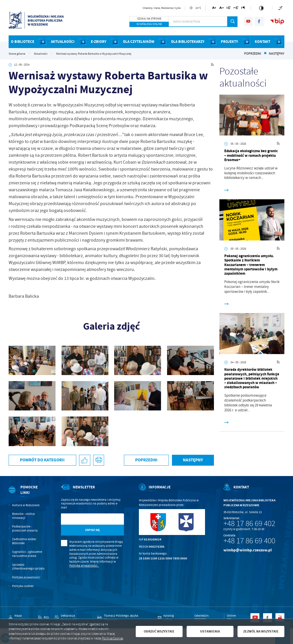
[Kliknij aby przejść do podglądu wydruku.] (99, 460)
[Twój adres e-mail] (83, 519)
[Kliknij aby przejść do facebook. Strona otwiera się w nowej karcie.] (259, 21)
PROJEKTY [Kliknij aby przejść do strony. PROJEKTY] (229, 42)
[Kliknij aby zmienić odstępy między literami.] (221, 9)
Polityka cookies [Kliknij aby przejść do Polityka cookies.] (23, 586)
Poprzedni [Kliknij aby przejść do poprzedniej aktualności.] (253, 54)
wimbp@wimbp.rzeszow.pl (248, 550)
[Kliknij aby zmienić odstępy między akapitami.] (243, 9)
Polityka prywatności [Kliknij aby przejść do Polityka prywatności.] (26, 577)
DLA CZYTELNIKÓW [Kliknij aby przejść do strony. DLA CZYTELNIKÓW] (139, 42)
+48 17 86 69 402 (249, 523)
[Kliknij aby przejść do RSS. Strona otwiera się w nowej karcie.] (212, 65)
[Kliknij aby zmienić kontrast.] (261, 8)
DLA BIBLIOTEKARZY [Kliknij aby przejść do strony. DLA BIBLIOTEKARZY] (188, 42)
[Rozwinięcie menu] (27, 494)
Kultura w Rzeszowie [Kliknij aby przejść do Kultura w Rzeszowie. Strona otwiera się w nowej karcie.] (26, 505)
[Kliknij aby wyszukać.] (232, 22)
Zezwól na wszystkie (261, 631)
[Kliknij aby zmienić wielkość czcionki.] (214, 9)
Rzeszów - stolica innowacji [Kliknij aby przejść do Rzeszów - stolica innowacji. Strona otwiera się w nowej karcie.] (23, 516)
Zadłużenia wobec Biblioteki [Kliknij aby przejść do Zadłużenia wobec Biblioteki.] (24, 541)
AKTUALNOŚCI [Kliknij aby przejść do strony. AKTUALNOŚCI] (63, 42)
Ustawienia (210, 631)
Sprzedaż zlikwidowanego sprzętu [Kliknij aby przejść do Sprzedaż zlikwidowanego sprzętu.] (28, 567)
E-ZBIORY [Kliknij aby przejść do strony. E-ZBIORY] (99, 42)
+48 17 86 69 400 (249, 541)
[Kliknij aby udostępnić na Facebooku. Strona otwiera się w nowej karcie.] (85, 460)
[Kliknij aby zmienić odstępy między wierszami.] (228, 9)
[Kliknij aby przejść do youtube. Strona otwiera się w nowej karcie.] (248, 21)
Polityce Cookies (113, 638)
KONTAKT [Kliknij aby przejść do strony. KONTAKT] (263, 42)
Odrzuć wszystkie (159, 631)
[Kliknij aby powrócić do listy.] (265, 54)
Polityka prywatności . (84, 566)
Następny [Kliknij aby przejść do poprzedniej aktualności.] (277, 54)
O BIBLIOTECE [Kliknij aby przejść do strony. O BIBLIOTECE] (23, 42)
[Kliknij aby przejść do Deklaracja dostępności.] (73, 618)
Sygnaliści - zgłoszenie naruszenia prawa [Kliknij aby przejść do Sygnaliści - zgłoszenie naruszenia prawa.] (27, 554)
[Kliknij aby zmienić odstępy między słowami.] (236, 9)
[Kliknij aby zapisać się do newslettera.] (92, 530)
